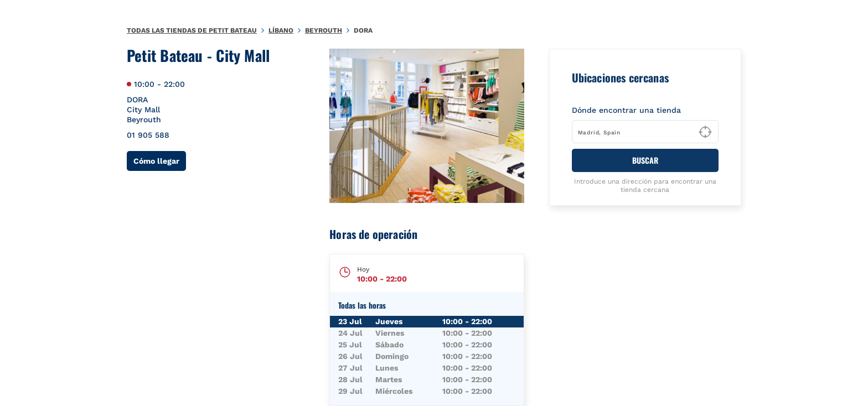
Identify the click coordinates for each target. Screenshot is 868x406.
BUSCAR (645, 160)
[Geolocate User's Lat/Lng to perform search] (705, 132)
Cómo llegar (160, 161)
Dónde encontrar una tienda (626, 110)
